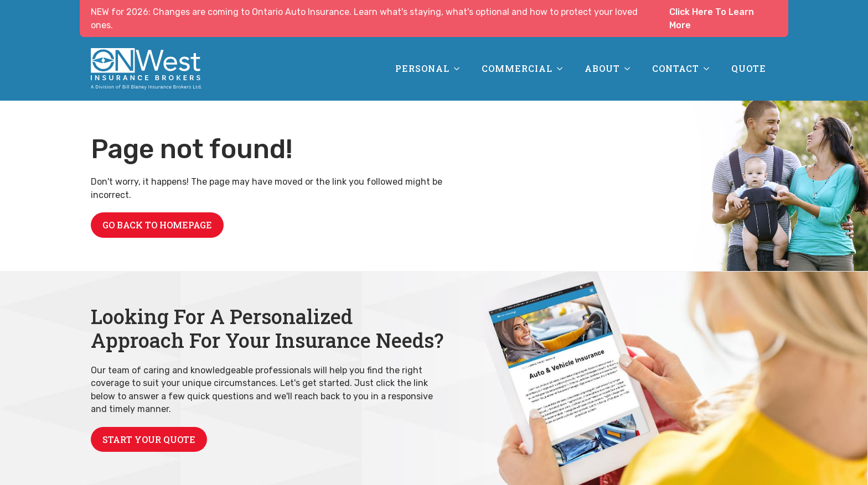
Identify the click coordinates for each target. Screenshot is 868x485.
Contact (676, 68)
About (602, 68)
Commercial (517, 68)
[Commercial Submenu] (563, 69)
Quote (749, 68)
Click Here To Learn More (712, 19)
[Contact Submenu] (710, 69)
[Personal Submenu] (460, 69)
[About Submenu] (631, 69)
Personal (422, 68)
